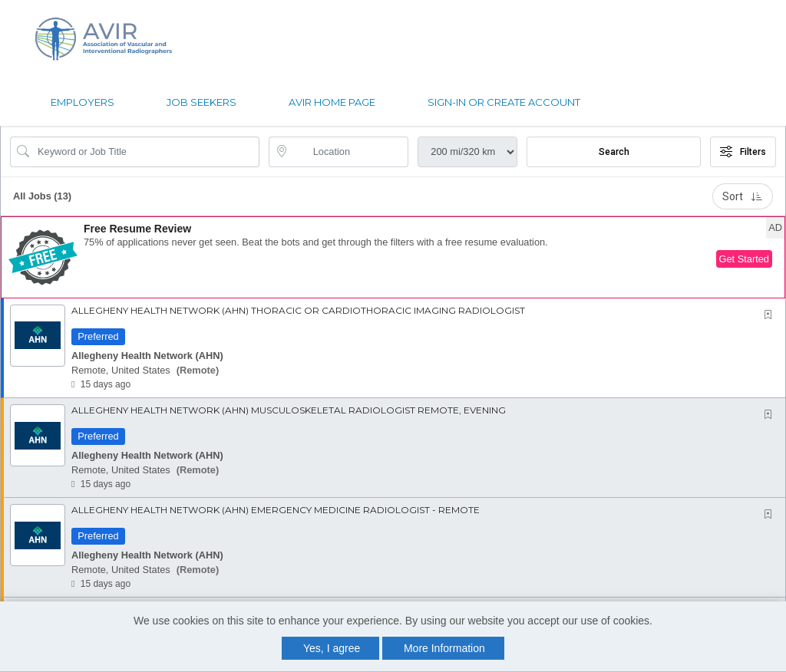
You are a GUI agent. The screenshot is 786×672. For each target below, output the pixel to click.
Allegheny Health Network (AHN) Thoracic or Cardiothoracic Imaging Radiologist (298, 310)
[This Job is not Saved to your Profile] (771, 315)
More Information (444, 648)
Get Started (744, 259)
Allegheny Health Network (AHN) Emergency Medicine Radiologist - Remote (276, 510)
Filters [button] (743, 152)
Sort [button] (743, 196)
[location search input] (350, 152)
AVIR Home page (332, 102)
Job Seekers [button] (201, 102)
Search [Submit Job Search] (614, 152)
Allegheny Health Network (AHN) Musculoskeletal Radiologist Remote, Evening (289, 410)
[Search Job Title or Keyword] (145, 152)
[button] (393, 257)
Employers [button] (83, 102)
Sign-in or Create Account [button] (504, 102)
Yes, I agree (332, 648)
